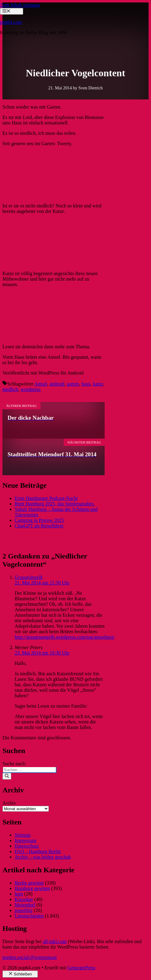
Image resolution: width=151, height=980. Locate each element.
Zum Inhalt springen (20, 5)
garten (73, 384)
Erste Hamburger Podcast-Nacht (46, 498)
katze (98, 384)
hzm (19, 894)
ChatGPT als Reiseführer (39, 526)
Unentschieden (29, 916)
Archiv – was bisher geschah (43, 857)
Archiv (9, 803)
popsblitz (24, 910)
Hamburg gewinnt (32, 888)
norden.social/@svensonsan (30, 957)
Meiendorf (25, 905)
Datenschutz (27, 846)
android (57, 384)
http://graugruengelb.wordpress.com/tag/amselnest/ (65, 637)
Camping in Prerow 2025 (39, 520)
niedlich (10, 389)
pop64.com (11, 22)
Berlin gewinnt (29, 883)
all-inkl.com (55, 941)
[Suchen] (7, 776)
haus (86, 384)
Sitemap (23, 835)
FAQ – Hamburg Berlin (38, 851)
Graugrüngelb (29, 577)
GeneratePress (81, 968)
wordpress (31, 389)
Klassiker (24, 899)
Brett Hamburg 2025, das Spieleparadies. (55, 504)
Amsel (41, 384)
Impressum (25, 840)
